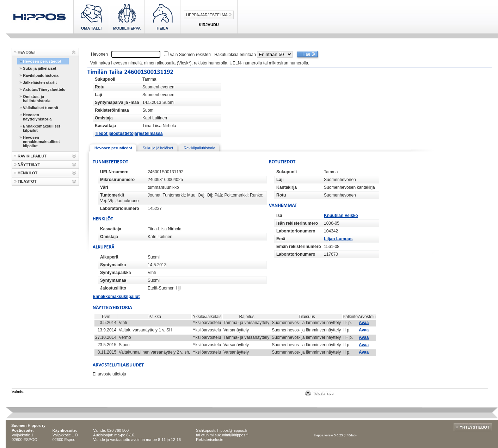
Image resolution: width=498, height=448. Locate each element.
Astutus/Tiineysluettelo (44, 89)
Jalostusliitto (113, 288)
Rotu (100, 87)
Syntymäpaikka (115, 273)
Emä (281, 239)
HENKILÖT (27, 173)
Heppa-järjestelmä (207, 15)
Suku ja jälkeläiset (40, 68)
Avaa (364, 323)
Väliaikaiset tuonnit (41, 108)
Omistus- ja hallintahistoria (37, 99)
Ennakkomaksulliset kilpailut (42, 128)
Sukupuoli (105, 79)
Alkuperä (109, 257)
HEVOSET (27, 52)
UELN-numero (114, 172)
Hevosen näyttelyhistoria (37, 117)
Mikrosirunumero (117, 180)
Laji (99, 95)
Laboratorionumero (120, 209)
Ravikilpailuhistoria (41, 75)
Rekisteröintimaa (112, 110)
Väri (104, 187)
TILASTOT (27, 181)
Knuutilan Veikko (341, 216)
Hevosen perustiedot (42, 61)
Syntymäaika (113, 265)
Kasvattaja (105, 126)
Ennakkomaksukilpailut (116, 297)
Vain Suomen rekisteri (190, 55)
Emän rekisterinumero (299, 247)
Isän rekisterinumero (297, 223)
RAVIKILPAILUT (32, 156)
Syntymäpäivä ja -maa (117, 102)
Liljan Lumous (338, 239)
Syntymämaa (113, 280)
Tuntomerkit (112, 195)
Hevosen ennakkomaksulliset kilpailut (41, 142)
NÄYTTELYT (29, 164)
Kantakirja (287, 187)
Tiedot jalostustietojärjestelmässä (129, 133)
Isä (279, 216)
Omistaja (104, 118)
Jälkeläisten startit (40, 82)
